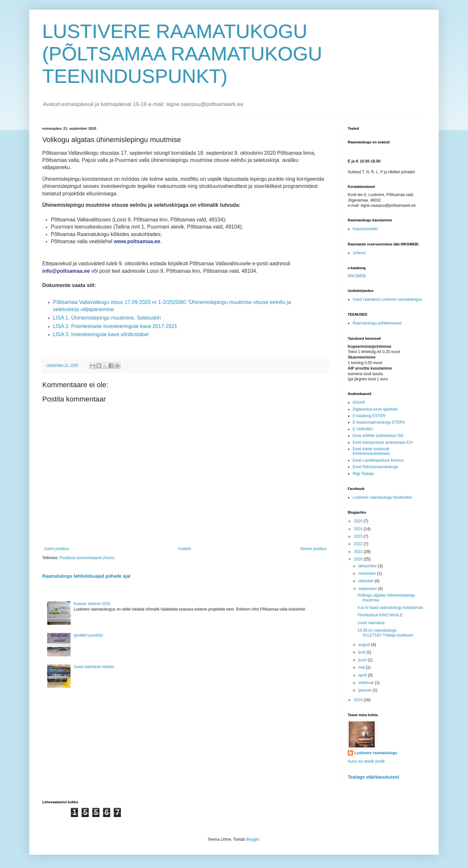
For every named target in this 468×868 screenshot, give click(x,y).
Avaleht (185, 549)
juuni (363, 660)
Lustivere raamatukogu (376, 753)
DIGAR (359, 402)
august (365, 645)
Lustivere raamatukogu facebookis (382, 497)
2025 (359, 521)
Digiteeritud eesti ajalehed (375, 409)
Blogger (253, 839)
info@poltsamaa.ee (66, 271)
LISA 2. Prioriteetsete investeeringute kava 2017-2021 (115, 326)
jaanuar (365, 690)
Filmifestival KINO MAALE (380, 615)
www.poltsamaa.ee (137, 241)
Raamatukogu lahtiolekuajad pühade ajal (86, 576)
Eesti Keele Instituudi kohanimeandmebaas (371, 451)
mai (362, 667)
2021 (359, 552)
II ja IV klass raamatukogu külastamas (390, 608)
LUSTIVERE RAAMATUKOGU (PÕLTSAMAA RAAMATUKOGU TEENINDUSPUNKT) (182, 54)
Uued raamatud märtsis (94, 667)
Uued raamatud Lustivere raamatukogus (387, 299)
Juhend (359, 253)
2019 (359, 700)
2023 (359, 536)
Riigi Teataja (363, 474)
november (368, 573)
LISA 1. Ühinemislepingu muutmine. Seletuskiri (107, 318)
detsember (368, 566)
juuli (363, 652)
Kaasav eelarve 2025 (92, 604)
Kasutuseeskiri (365, 229)
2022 (359, 544)
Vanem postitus (313, 549)
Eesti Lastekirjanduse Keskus (378, 460)
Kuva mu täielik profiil (366, 761)
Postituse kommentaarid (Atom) (87, 558)
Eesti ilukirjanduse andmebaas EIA (383, 442)
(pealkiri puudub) (88, 635)
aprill (363, 675)
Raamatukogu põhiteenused (377, 323)
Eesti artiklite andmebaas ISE (378, 436)
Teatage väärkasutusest (373, 777)
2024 (359, 529)
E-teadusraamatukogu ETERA (379, 422)
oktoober (367, 581)
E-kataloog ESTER (369, 416)
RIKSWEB (357, 276)
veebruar (367, 683)
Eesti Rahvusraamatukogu (376, 467)
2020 (359, 559)
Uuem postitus (56, 549)
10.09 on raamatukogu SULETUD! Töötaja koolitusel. (386, 633)
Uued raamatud (371, 623)
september (368, 589)
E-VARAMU (363, 429)
